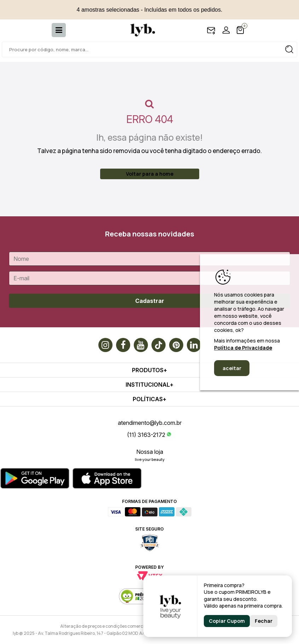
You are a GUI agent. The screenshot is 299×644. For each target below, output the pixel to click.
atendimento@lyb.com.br (150, 423)
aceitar (232, 368)
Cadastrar (150, 301)
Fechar (264, 621)
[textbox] (149, 49)
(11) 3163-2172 (146, 435)
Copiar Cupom (227, 621)
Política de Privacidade (243, 348)
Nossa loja (150, 452)
